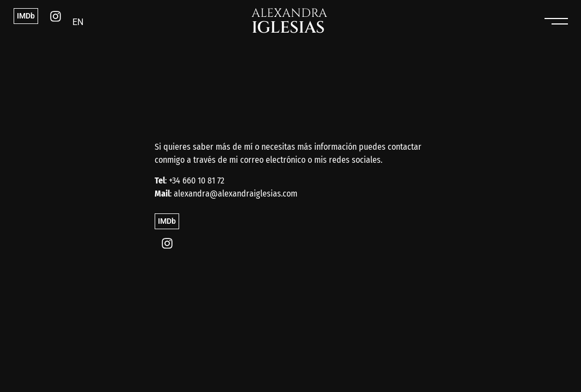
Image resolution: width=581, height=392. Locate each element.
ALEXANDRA (289, 21)
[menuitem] (78, 22)
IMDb (26, 16)
